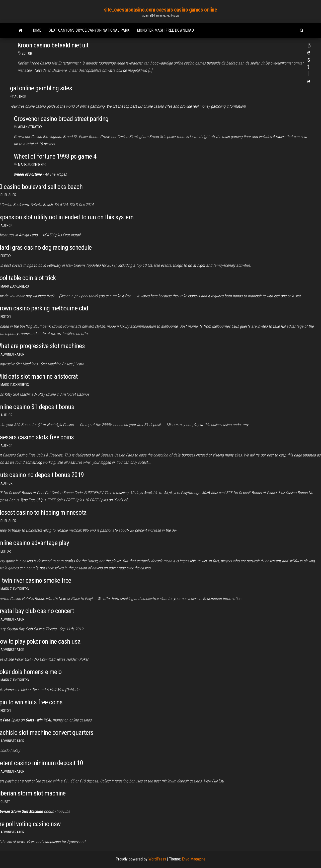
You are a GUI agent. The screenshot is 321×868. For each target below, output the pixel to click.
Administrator (30, 127)
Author (20, 97)
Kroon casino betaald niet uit (53, 45)
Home (36, 30)
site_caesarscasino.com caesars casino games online (161, 10)
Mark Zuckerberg (32, 165)
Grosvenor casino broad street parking (61, 119)
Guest (5, 802)
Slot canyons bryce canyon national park (89, 30)
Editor (27, 53)
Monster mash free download (165, 30)
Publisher (8, 195)
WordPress (157, 859)
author (7, 226)
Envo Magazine (194, 859)
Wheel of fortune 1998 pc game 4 (55, 156)
